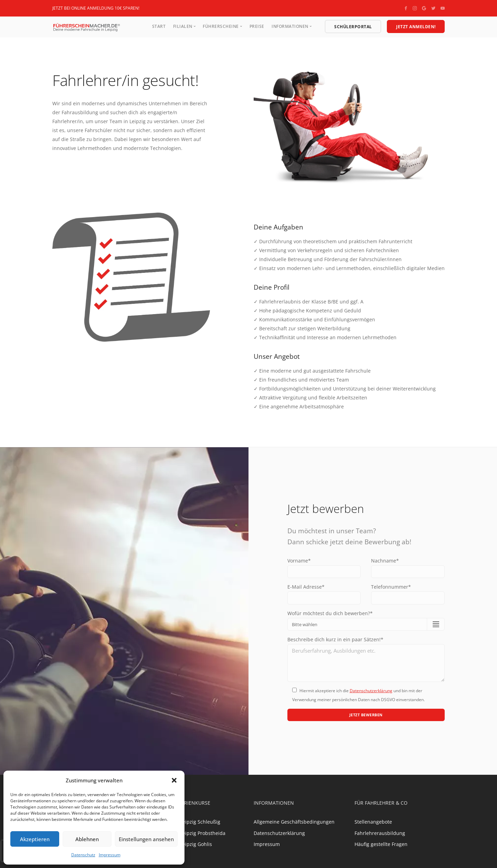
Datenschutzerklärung (371, 692)
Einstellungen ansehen (146, 839)
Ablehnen (87, 839)
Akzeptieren (35, 839)
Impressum (110, 855)
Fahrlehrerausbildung (380, 835)
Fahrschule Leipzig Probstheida (189, 835)
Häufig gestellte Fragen (381, 847)
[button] (174, 780)
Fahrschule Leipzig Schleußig (187, 824)
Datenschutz (83, 855)
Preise (257, 26)
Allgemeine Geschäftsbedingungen (294, 824)
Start (159, 26)
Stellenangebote (373, 824)
